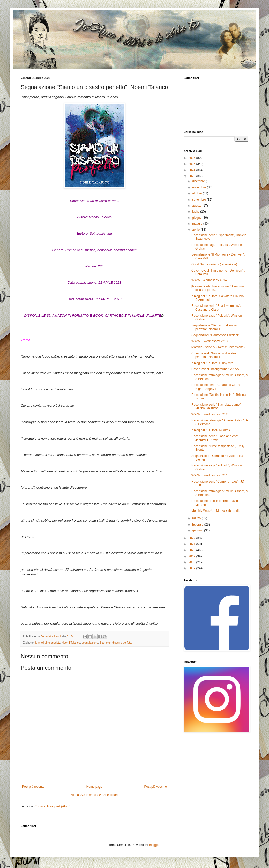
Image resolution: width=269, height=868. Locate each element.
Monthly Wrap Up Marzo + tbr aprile (216, 511)
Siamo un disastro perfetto (116, 643)
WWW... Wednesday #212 (210, 414)
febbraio (198, 524)
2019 (192, 556)
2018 (192, 562)
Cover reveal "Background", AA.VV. (216, 369)
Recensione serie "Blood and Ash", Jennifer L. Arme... (215, 438)
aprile (196, 230)
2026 (192, 158)
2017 (192, 568)
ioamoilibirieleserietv (48, 643)
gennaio (198, 530)
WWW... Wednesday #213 (210, 341)
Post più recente (33, 787)
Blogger (154, 845)
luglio (196, 211)
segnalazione (90, 643)
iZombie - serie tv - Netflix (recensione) (218, 347)
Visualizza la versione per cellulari (94, 795)
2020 (192, 550)
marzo (197, 518)
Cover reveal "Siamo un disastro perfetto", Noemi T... (214, 355)
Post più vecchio (156, 787)
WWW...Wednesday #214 (209, 280)
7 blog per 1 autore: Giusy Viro (212, 363)
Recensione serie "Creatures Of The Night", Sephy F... (216, 387)
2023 (192, 176)
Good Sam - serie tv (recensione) (214, 264)
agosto (197, 206)
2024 (192, 170)
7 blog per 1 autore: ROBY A (211, 430)
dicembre (199, 181)
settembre (200, 200)
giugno (197, 218)
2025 (192, 164)
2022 (192, 538)
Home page (94, 787)
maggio (198, 224)
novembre (200, 187)
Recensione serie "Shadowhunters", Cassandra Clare (216, 308)
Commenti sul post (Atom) (52, 806)
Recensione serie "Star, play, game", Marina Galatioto (216, 406)
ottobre (197, 193)
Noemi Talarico (71, 643)
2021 (192, 544)
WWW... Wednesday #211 (210, 475)
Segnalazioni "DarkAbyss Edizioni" (215, 335)
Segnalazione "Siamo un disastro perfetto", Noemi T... (214, 327)
